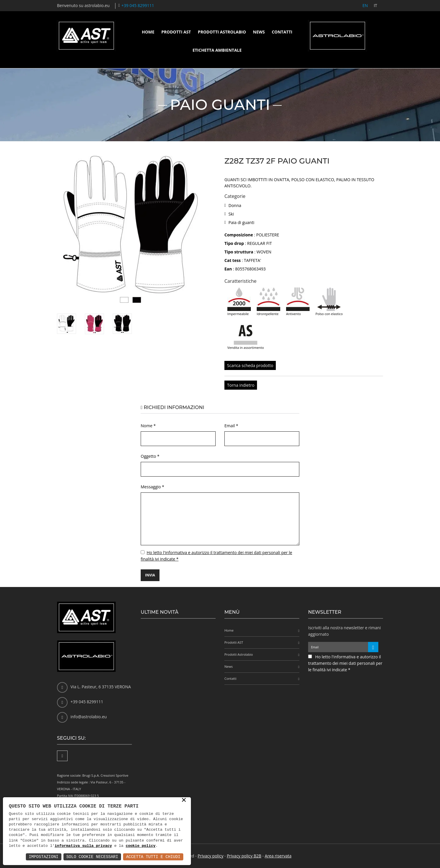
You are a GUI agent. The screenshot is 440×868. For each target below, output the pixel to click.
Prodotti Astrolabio (222, 32)
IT (375, 5)
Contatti (282, 32)
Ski (231, 214)
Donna (235, 205)
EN (365, 5)
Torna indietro (241, 385)
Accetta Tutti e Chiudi (153, 857)
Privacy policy (211, 856)
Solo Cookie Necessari (92, 857)
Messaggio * (152, 487)
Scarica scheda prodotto (250, 365)
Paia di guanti (241, 222)
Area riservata (278, 856)
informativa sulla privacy (83, 846)
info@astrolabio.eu (89, 717)
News (259, 32)
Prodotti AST (176, 32)
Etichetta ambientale (217, 50)
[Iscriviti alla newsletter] (373, 647)
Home (148, 32)
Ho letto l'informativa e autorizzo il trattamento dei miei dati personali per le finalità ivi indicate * (345, 663)
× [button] (184, 800)
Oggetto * (150, 456)
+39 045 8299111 (138, 5)
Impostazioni (44, 857)
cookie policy (141, 846)
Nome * (148, 426)
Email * (231, 426)
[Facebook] (62, 756)
